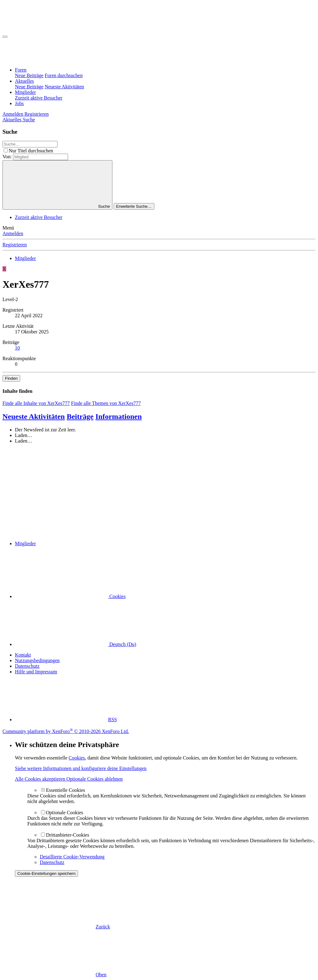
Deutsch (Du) (76, 644)
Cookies (70, 596)
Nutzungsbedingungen (37, 660)
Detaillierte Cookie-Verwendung (72, 857)
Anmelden (13, 233)
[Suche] (29, 120)
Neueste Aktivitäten (64, 87)
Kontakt (23, 655)
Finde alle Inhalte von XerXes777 (36, 403)
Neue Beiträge (29, 75)
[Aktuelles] (13, 120)
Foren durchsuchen (64, 75)
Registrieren (15, 245)
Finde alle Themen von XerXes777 (106, 403)
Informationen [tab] (118, 416)
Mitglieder (25, 92)
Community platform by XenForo (66, 731)
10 (17, 348)
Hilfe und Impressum (36, 672)
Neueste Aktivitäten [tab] (34, 416)
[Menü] (5, 37)
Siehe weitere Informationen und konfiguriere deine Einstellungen (81, 768)
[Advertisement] (159, 492)
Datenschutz (27, 666)
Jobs (19, 103)
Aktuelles (24, 81)
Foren (21, 70)
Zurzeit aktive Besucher (39, 98)
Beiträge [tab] (80, 416)
